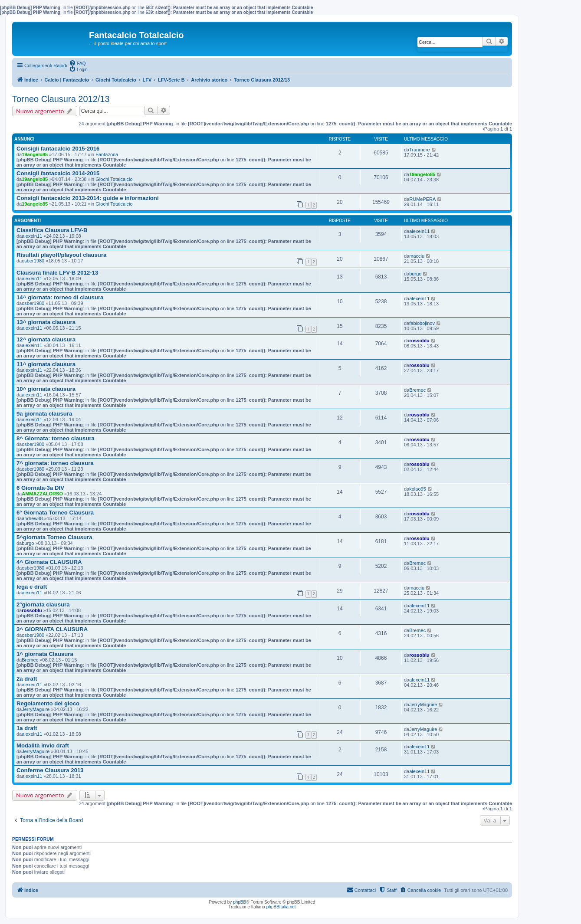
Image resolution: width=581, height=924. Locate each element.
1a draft (27, 728)
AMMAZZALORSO (42, 494)
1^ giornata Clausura (45, 654)
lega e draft (32, 587)
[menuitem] (77, 63)
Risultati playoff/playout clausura (61, 255)
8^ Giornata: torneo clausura (56, 438)
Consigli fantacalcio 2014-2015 (58, 173)
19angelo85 (35, 154)
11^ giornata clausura (46, 364)
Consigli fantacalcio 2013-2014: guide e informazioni (88, 198)
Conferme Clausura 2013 (50, 770)
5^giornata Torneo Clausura (54, 537)
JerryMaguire (36, 709)
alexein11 (32, 236)
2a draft (27, 679)
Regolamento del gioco (48, 703)
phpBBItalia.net (281, 907)
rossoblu (419, 341)
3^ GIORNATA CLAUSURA (52, 629)
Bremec (417, 390)
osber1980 (33, 261)
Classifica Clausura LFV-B (52, 230)
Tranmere (419, 150)
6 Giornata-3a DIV (40, 488)
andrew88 (32, 518)
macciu (417, 256)
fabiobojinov (422, 323)
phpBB (240, 902)
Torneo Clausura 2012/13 (61, 99)
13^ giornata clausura (46, 322)
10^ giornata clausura (46, 389)
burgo (415, 274)
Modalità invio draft (43, 745)
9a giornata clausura (44, 414)
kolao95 (418, 489)
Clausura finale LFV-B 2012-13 (57, 273)
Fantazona (107, 154)
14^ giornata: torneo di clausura (60, 297)
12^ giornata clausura (46, 339)
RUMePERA (422, 199)
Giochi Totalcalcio (114, 179)
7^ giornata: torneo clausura (55, 463)
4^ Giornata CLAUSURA (49, 562)
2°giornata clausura (43, 605)
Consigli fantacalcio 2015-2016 (58, 149)
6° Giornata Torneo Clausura (55, 513)
